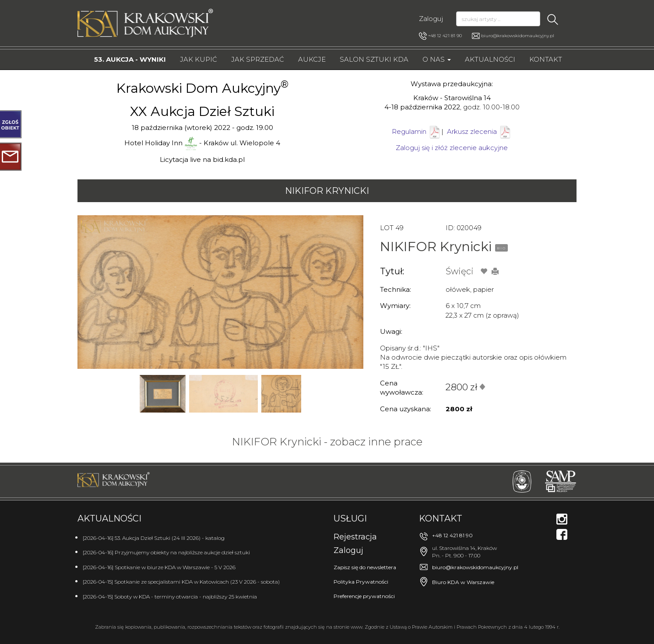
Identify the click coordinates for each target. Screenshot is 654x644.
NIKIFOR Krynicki (327, 191)
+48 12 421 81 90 (440, 36)
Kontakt (546, 59)
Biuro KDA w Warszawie (463, 582)
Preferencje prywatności (364, 596)
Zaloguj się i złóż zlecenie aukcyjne (452, 148)
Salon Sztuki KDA (374, 59)
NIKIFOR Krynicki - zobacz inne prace (327, 442)
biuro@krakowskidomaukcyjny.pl (518, 36)
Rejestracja (355, 537)
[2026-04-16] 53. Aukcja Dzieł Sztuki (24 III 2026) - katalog (154, 538)
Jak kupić (199, 59)
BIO (501, 248)
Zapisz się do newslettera (365, 567)
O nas (437, 59)
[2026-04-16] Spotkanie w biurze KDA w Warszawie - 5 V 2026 (159, 567)
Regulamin (409, 131)
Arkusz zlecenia (479, 131)
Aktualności (490, 59)
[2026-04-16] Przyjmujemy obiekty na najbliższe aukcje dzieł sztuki (166, 552)
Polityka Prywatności (361, 582)
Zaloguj (431, 19)
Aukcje (312, 59)
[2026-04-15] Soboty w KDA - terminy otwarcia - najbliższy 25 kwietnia (170, 597)
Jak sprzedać (258, 59)
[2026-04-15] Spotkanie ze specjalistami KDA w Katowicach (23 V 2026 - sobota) (181, 582)
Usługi (350, 518)
